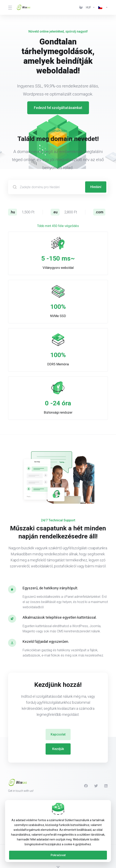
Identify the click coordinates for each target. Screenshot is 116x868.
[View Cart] (81, 7)
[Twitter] (96, 786)
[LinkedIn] (106, 786)
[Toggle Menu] (10, 7)
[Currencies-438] (90, 7)
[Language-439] (102, 7)
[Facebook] (86, 786)
